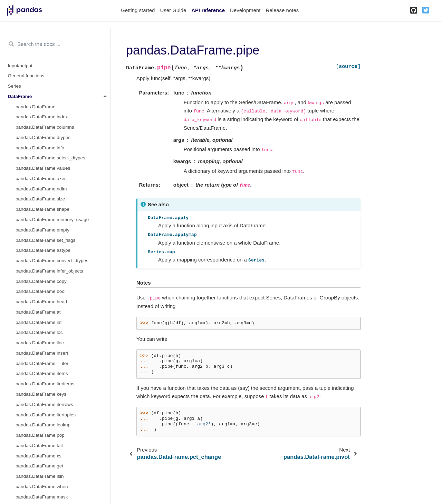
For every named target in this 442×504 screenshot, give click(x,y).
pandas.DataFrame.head (41, 302)
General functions (26, 76)
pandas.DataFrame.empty (42, 230)
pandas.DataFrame (36, 107)
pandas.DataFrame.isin (40, 476)
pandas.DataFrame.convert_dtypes (52, 261)
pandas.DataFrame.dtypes (43, 137)
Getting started (138, 10)
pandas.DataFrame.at (38, 312)
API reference (208, 10)
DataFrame (20, 96)
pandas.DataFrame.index (42, 117)
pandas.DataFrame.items (42, 373)
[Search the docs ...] (55, 44)
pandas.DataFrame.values (43, 168)
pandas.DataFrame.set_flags (45, 240)
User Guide (173, 10)
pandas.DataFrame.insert (42, 353)
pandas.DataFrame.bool (41, 291)
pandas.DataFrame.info (40, 148)
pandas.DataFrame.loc (39, 332)
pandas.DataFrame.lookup (43, 425)
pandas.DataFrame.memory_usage (52, 220)
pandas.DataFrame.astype (43, 250)
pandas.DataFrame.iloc (40, 343)
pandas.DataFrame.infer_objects (49, 271)
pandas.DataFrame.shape (42, 209)
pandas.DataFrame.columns (45, 127)
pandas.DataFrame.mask (42, 497)
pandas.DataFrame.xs (39, 456)
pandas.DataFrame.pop (40, 435)
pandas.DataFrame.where (42, 487)
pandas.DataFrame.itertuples (46, 415)
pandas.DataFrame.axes (41, 179)
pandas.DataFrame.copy (41, 281)
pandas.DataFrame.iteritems (45, 384)
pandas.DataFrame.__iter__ (45, 363)
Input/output (20, 66)
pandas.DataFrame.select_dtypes (50, 158)
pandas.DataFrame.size (40, 199)
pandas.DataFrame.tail (39, 446)
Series (15, 86)
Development (245, 10)
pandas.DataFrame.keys (41, 394)
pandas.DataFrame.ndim (41, 189)
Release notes (282, 10)
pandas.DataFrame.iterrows (44, 404)
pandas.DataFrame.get (39, 466)
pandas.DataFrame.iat (39, 322)
